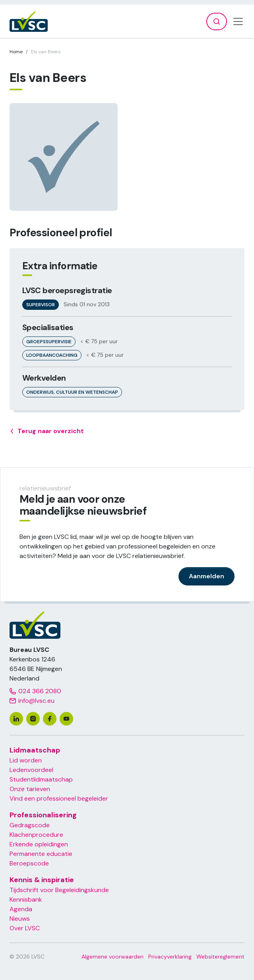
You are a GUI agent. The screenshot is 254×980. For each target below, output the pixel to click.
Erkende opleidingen (39, 844)
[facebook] (50, 719)
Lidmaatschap (35, 750)
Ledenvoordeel (31, 770)
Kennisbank (26, 899)
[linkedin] (16, 719)
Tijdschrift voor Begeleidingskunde (59, 890)
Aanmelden (206, 576)
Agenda (21, 909)
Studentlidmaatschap (41, 779)
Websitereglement (220, 957)
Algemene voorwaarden (112, 957)
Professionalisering (43, 815)
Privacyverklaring (170, 957)
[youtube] (66, 719)
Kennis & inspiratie (42, 880)
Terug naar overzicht (47, 431)
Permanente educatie (41, 854)
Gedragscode (30, 825)
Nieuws (20, 919)
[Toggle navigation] (238, 21)
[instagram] (33, 719)
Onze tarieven (30, 789)
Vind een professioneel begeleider (59, 798)
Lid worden (26, 760)
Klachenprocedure (36, 835)
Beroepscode (29, 863)
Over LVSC (25, 928)
